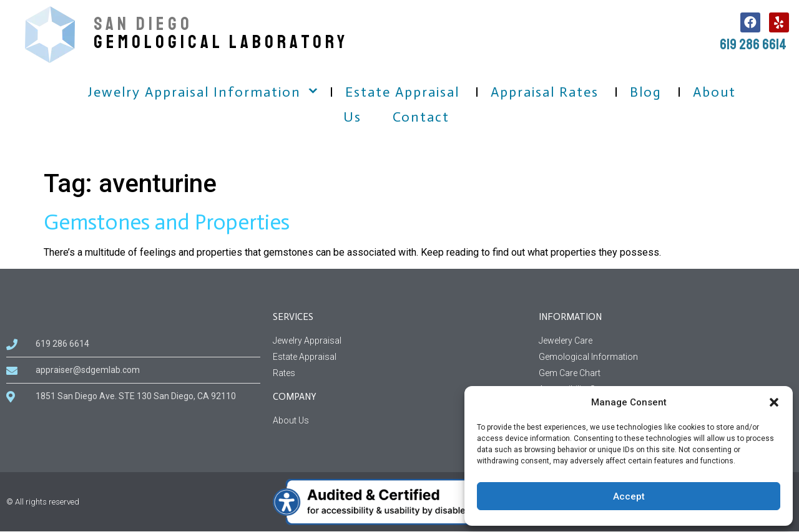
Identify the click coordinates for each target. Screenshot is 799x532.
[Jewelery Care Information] (666, 341)
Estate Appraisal (402, 92)
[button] (774, 402)
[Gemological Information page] (666, 357)
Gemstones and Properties (167, 222)
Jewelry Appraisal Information (194, 92)
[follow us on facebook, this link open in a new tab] (750, 22)
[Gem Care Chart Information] (666, 373)
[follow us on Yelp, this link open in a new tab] (779, 22)
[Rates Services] (400, 373)
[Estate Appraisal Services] (400, 357)
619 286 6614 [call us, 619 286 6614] (753, 44)
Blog (646, 92)
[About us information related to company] (400, 421)
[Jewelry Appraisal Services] (400, 341)
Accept (629, 496)
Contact (421, 117)
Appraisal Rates (545, 92)
